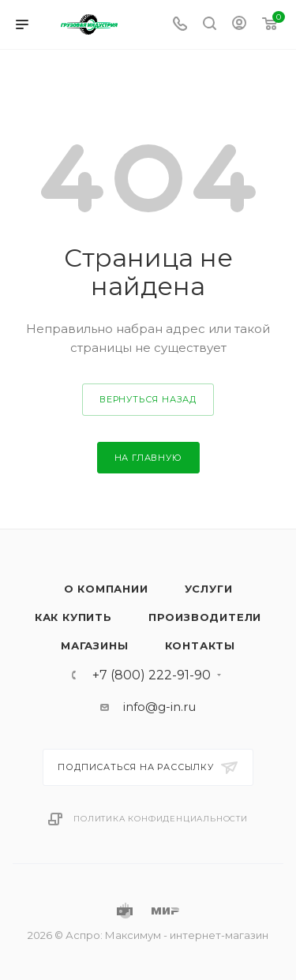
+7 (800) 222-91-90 (152, 675)
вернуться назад (148, 399)
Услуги (209, 589)
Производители (205, 617)
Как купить (73, 617)
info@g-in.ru (159, 707)
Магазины (94, 645)
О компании (106, 589)
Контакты (200, 645)
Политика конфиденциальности (161, 819)
